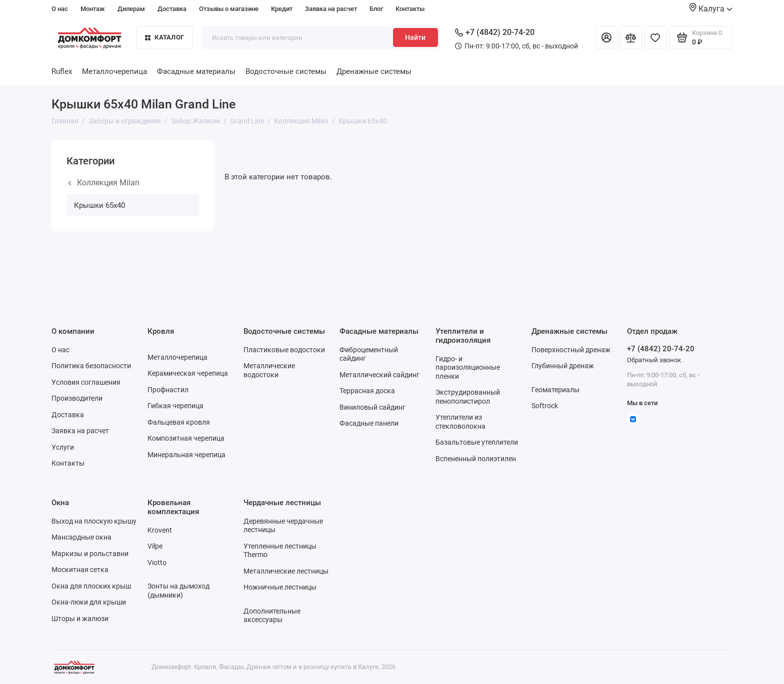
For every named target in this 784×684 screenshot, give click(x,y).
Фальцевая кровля (179, 422)
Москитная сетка (80, 570)
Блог (376, 9)
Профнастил (168, 390)
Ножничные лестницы (280, 587)
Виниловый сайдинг (372, 407)
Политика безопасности (91, 366)
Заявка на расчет (331, 9)
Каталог (164, 37)
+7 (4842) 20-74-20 (495, 32)
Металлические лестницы (286, 571)
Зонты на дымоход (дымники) (178, 591)
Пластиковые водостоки (284, 350)
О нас (60, 9)
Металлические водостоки (269, 370)
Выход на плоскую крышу (94, 521)
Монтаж (93, 9)
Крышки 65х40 (99, 205)
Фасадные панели (369, 423)
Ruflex (62, 71)
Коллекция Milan (104, 183)
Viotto (157, 563)
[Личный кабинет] (606, 37)
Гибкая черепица (175, 406)
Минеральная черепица (186, 455)
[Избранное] (655, 37)
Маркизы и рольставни (90, 554)
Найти (415, 37)
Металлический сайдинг (379, 375)
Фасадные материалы (196, 71)
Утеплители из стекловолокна (460, 422)
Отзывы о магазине (229, 9)
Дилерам (131, 9)
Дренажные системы (374, 71)
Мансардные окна (81, 537)
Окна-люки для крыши (89, 602)
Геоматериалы (555, 390)
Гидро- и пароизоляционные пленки (468, 367)
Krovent (160, 530)
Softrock (545, 406)
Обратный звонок (654, 360)
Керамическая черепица (188, 373)
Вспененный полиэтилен (476, 459)
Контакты (410, 9)
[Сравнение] (631, 37)
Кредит (282, 9)
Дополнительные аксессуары (272, 616)
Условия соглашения (86, 382)
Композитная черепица (186, 438)
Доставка (172, 9)
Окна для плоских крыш (91, 586)
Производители (77, 398)
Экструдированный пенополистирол (468, 397)
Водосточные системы (286, 71)
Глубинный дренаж (563, 366)
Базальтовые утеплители (477, 442)
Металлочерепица (114, 71)
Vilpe (155, 546)
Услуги (63, 447)
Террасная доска (367, 391)
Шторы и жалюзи (80, 619)
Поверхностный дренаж (571, 350)
